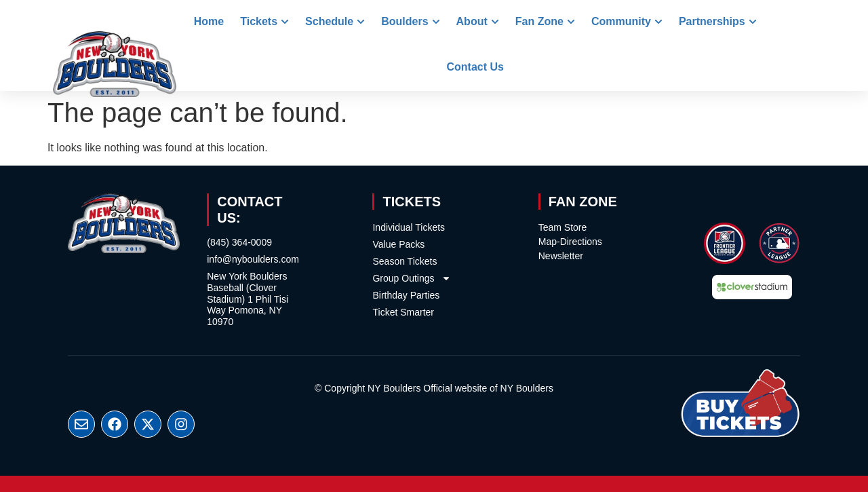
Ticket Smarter (403, 312)
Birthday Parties (406, 295)
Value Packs (398, 244)
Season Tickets (405, 261)
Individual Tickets (409, 227)
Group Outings (411, 278)
